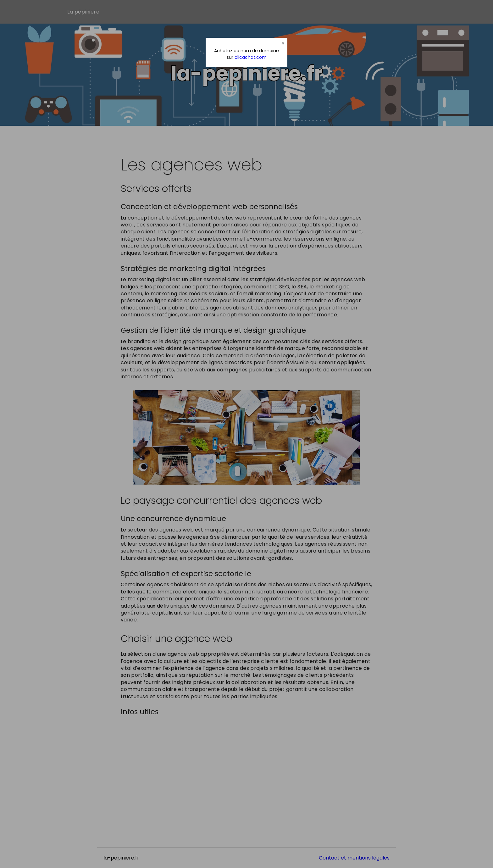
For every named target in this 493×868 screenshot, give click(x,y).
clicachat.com (251, 57)
